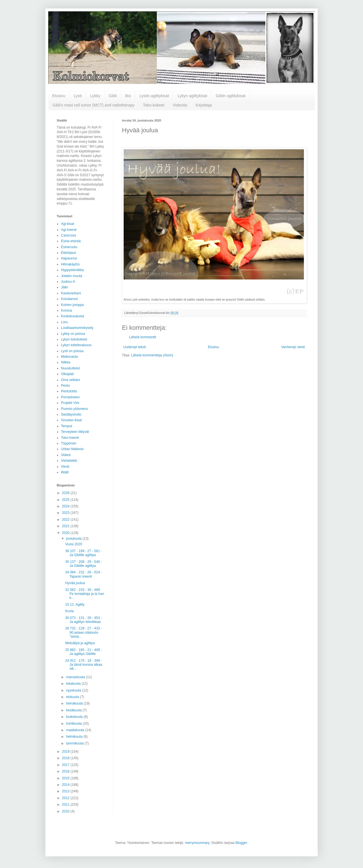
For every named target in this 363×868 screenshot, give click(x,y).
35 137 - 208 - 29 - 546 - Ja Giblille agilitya (84, 564)
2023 (66, 513)
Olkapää (67, 374)
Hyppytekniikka (72, 270)
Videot (66, 455)
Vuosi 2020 (74, 544)
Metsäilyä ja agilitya (80, 643)
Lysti (78, 96)
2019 (66, 752)
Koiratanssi (69, 299)
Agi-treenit (69, 230)
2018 (66, 758)
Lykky (95, 96)
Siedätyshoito (71, 414)
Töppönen (69, 443)
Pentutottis (69, 391)
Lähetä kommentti (143, 337)
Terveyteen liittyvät (75, 432)
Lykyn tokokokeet (74, 339)
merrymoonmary (197, 843)
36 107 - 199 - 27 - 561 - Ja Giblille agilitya (84, 553)
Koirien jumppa (72, 305)
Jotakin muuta (72, 276)
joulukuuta (74, 539)
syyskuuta (74, 690)
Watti (65, 472)
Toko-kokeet (154, 105)
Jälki (64, 287)
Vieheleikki (69, 461)
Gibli (113, 96)
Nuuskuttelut (70, 368)
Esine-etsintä (71, 241)
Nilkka (66, 362)
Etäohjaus (68, 253)
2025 (66, 500)
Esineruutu (69, 247)
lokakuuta (74, 684)
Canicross (68, 235)
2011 (66, 805)
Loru (64, 322)
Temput (67, 426)
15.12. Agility (75, 605)
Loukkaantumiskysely (77, 328)
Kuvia (69, 611)
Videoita (180, 105)
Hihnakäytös (70, 264)
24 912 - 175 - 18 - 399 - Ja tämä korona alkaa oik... (84, 665)
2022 (66, 520)
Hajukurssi (69, 258)
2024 (66, 506)
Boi (128, 96)
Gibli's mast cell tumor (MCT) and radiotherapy (93, 105)
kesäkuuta (74, 710)
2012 (66, 798)
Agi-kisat (67, 224)
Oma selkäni (70, 380)
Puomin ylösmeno (74, 409)
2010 (66, 811)
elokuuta (73, 697)
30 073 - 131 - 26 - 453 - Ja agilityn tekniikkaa (84, 620)
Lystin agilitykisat (154, 96)
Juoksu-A (68, 282)
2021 (66, 526)
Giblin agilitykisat (231, 96)
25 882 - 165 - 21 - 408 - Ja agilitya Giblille (84, 652)
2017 (66, 765)
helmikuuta (75, 737)
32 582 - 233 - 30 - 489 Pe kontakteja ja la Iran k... (85, 594)
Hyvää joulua (75, 583)
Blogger (241, 843)
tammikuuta (75, 743)
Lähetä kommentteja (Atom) (152, 355)
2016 (66, 771)
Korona (67, 310)
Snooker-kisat (71, 420)
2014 (66, 785)
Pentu (65, 386)
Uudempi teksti (135, 347)
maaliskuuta (76, 730)
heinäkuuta (75, 703)
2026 (66, 493)
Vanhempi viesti (293, 347)
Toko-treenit (70, 438)
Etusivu (59, 96)
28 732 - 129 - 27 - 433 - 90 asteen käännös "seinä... (84, 632)
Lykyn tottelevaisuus (76, 345)
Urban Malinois (72, 449)
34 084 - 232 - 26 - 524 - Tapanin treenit (84, 574)
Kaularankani (71, 293)
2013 (66, 791)
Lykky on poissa (73, 334)
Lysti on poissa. (73, 351)
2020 (66, 533)
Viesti (65, 467)
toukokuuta (75, 717)
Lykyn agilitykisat (192, 96)
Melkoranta (69, 357)
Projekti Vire (70, 403)
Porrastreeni (70, 397)
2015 (66, 778)
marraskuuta (76, 677)
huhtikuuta (74, 724)
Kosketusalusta (72, 316)
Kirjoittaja (204, 105)
